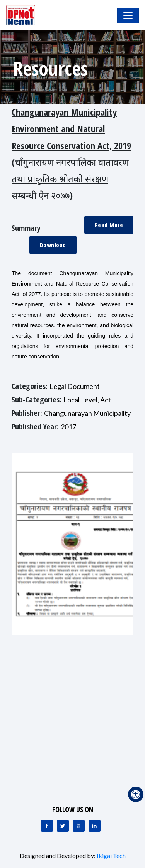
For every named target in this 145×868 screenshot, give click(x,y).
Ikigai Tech (111, 855)
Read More (109, 225)
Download (53, 245)
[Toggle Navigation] (128, 15)
